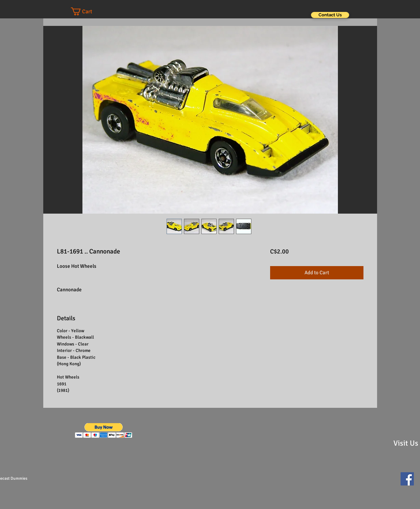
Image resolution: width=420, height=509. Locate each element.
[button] (88, 11)
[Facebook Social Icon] (407, 479)
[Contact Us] (330, 15)
